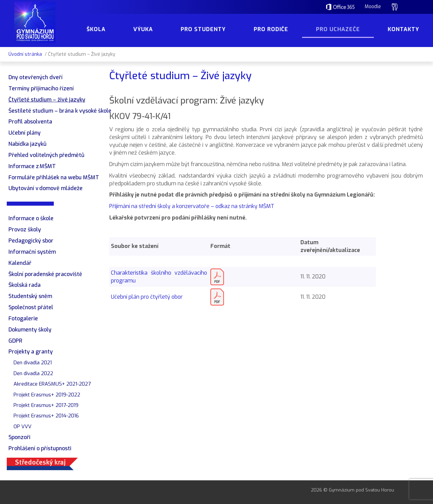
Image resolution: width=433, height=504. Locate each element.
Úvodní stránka (25, 54)
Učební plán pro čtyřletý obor (147, 297)
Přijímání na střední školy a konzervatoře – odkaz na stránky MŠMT (192, 206)
